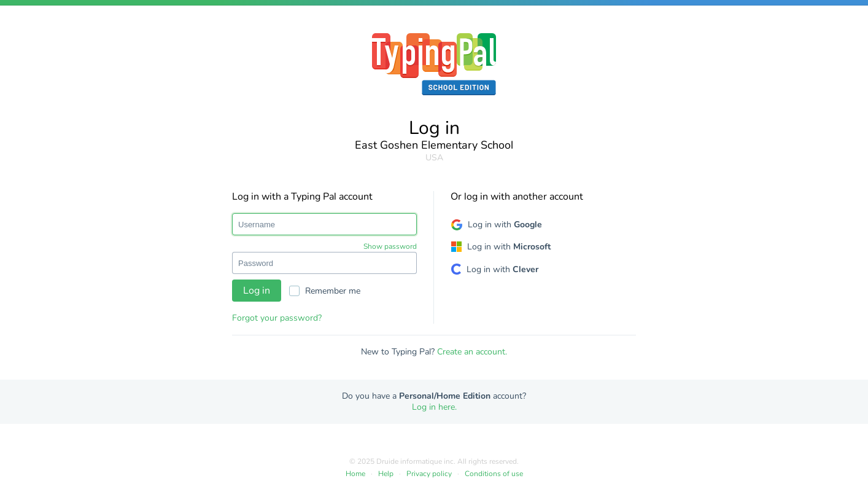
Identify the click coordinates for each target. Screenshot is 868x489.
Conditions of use (494, 474)
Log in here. (434, 407)
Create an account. (472, 352)
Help (386, 474)
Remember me (325, 291)
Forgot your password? (277, 318)
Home (355, 474)
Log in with (505, 225)
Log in (257, 291)
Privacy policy (429, 474)
